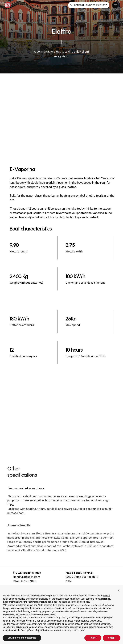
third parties (59, 605)
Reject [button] (93, 638)
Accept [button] (112, 638)
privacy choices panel (75, 630)
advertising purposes (41, 611)
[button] (115, 5)
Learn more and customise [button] (22, 638)
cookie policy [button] (84, 602)
